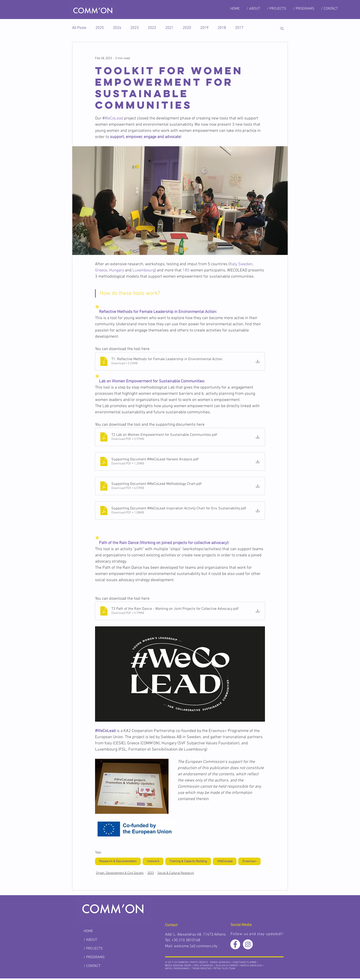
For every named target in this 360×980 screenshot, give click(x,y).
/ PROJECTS (93, 949)
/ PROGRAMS (94, 957)
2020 (187, 28)
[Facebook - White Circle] (235, 944)
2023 (135, 28)
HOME (88, 931)
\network (153, 861)
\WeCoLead (225, 861)
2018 (222, 28)
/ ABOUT (90, 940)
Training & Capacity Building (188, 861)
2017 (239, 28)
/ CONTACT (92, 966)
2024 (117, 28)
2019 (204, 28)
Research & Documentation (118, 861)
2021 (169, 28)
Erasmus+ (249, 861)
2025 (100, 28)
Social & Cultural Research (176, 873)
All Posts (79, 28)
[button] (282, 28)
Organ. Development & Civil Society (120, 873)
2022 (152, 28)
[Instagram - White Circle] (248, 944)
